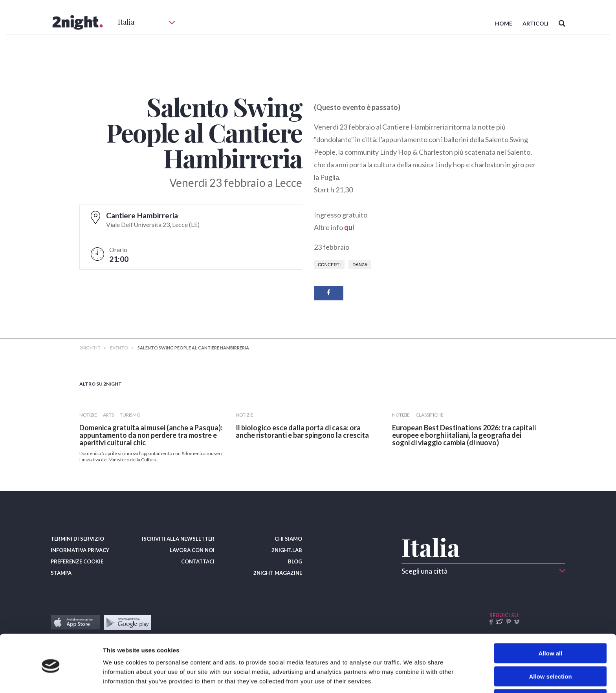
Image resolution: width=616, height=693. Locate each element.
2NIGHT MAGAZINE (278, 573)
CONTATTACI (198, 561)
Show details (412, 677)
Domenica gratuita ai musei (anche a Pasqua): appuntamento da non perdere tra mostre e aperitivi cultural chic (151, 435)
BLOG (295, 561)
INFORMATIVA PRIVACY (80, 550)
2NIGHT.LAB (287, 550)
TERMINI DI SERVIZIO (77, 539)
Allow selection (550, 647)
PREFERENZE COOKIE (77, 561)
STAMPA (61, 573)
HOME (504, 23)
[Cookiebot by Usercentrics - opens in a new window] (51, 678)
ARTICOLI (535, 23)
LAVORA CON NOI (192, 550)
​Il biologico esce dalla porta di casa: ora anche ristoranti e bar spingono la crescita (302, 431)
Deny (551, 670)
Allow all (551, 624)
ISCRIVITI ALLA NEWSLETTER (178, 539)
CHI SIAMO (288, 539)
